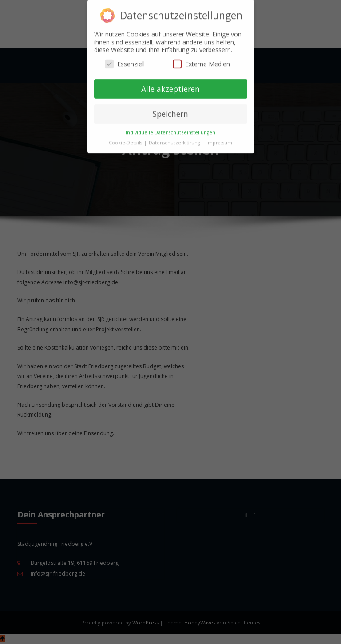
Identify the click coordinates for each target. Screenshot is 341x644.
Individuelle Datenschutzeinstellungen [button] (170, 127)
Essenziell (125, 58)
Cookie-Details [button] (126, 137)
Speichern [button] (170, 109)
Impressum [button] (219, 137)
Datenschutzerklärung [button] (175, 137)
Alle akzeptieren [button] (170, 83)
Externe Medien (201, 58)
